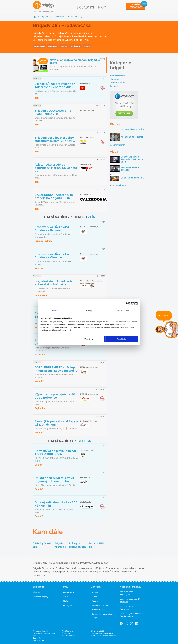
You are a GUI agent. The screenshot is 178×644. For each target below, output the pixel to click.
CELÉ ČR (84, 441)
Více (87, 40)
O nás (94, 597)
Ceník (66, 597)
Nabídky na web (99, 610)
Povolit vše (122, 339)
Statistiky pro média (101, 606)
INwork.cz (124, 602)
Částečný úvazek (42, 545)
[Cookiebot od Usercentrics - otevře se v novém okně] (128, 303)
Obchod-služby (117, 83)
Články (37, 592)
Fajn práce (124, 609)
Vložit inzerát (69, 592)
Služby (66, 601)
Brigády (60, 545)
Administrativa (118, 76)
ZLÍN (91, 217)
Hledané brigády (41, 597)
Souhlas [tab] (55, 311)
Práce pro (77, 545)
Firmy (103, 7)
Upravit (89, 339)
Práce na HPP (96, 545)
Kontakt (95, 592)
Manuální (114, 79)
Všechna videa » (118, 185)
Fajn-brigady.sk (126, 616)
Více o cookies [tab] (123, 311)
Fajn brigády (125, 595)
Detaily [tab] (89, 311)
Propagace (68, 606)
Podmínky (96, 601)
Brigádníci (85, 7)
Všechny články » (119, 145)
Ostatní (114, 86)
